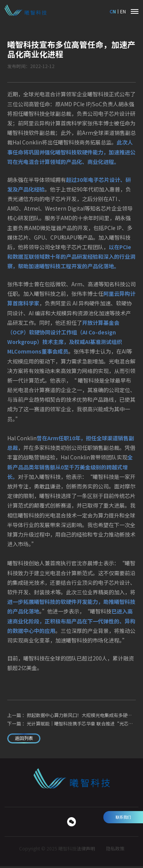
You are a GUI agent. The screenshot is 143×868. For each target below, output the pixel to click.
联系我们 (123, 817)
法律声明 (86, 850)
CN (112, 11)
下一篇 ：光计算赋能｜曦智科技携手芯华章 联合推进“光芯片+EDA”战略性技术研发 (72, 724)
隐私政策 (115, 850)
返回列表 (27, 739)
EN (123, 11)
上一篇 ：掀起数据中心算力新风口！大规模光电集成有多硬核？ (72, 715)
